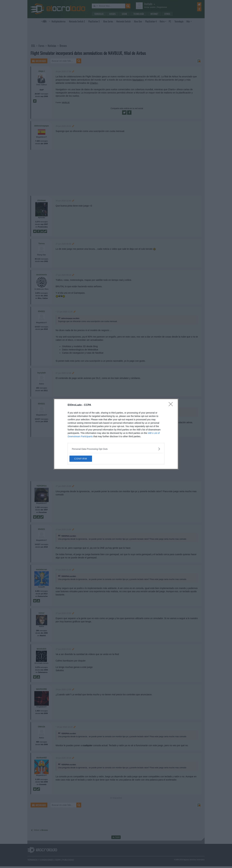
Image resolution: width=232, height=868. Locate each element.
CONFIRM (85, 459)
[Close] (172, 405)
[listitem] (116, 449)
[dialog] (116, 434)
